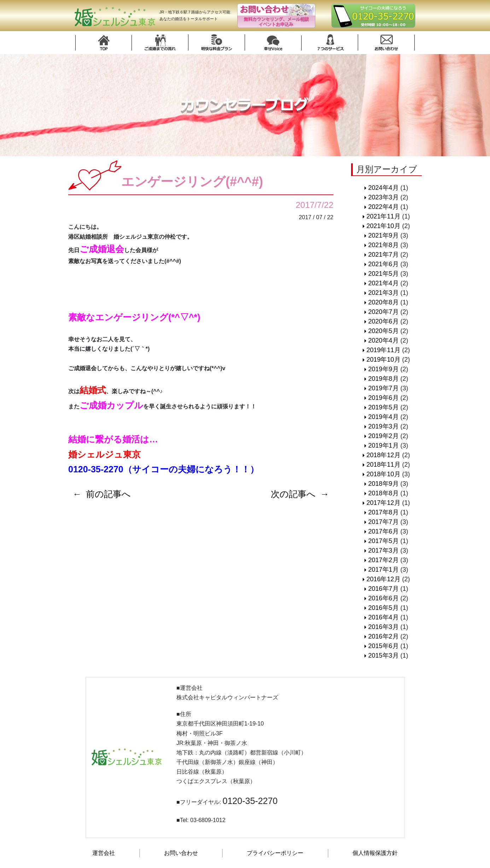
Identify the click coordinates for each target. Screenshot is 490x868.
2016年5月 (383, 608)
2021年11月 (383, 216)
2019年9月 (383, 369)
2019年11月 (383, 350)
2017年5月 (383, 541)
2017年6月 (383, 531)
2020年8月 (383, 302)
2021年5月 (383, 274)
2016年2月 (383, 636)
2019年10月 (383, 360)
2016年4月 (383, 617)
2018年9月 (383, 484)
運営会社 (104, 853)
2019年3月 (383, 426)
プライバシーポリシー (275, 853)
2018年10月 (383, 474)
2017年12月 (383, 503)
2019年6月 (383, 398)
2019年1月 (383, 445)
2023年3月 (383, 197)
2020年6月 (383, 321)
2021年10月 (383, 226)
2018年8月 (383, 493)
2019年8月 (383, 379)
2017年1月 (383, 570)
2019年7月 (383, 388)
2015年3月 (383, 656)
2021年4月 (383, 283)
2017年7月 (383, 522)
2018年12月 (383, 455)
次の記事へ (293, 494)
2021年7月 (383, 255)
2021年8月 (383, 245)
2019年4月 (383, 417)
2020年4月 (383, 340)
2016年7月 (383, 589)
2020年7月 (383, 312)
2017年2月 (383, 560)
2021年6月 (383, 264)
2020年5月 (383, 331)
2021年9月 (383, 235)
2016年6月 (383, 598)
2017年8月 (383, 512)
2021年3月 (383, 293)
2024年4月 (383, 188)
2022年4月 (383, 207)
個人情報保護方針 (375, 853)
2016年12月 (383, 579)
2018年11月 (383, 465)
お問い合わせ (181, 853)
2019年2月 (383, 436)
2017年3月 (383, 550)
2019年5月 (383, 407)
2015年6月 (383, 646)
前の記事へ (108, 494)
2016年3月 (383, 627)
